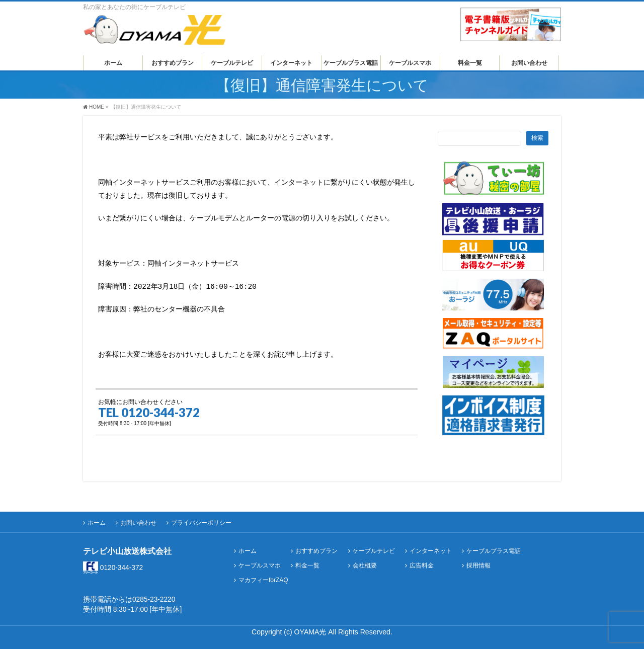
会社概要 (365, 562)
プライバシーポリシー (201, 519)
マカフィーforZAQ (263, 576)
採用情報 (478, 562)
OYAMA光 (311, 628)
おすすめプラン (316, 547)
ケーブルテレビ (374, 547)
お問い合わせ (138, 519)
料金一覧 (307, 562)
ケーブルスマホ (260, 562)
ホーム (97, 519)
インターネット (431, 547)
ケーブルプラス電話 (494, 547)
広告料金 (422, 562)
